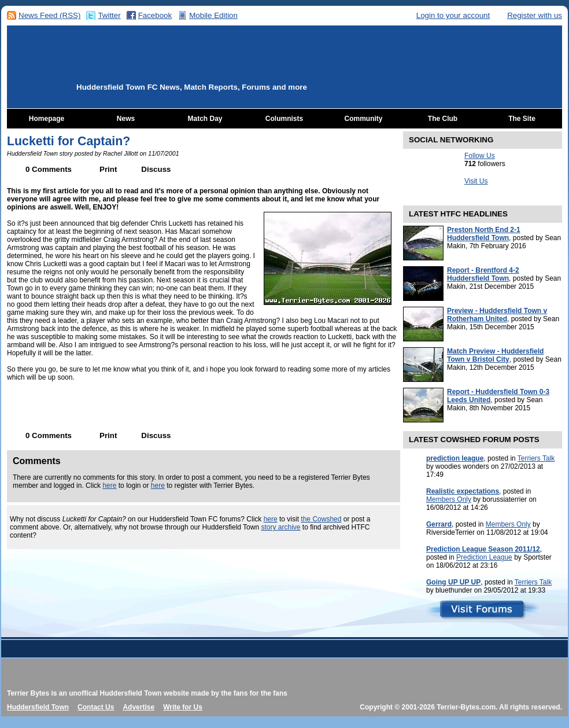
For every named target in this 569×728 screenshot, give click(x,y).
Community (364, 119)
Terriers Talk (536, 458)
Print (108, 169)
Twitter (109, 15)
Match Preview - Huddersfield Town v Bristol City (495, 355)
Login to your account (453, 15)
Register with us (535, 15)
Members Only (449, 499)
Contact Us (96, 707)
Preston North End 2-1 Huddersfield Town (484, 234)
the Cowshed (321, 519)
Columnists (284, 119)
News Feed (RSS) (49, 15)
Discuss (156, 169)
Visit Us (476, 181)
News (126, 119)
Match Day (205, 119)
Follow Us (480, 156)
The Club (443, 119)
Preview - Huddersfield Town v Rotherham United (497, 315)
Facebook (155, 15)
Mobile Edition (213, 15)
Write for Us (183, 707)
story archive (280, 527)
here (109, 486)
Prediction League (484, 557)
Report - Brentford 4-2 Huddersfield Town (483, 274)
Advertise (138, 707)
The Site (522, 119)
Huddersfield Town (38, 707)
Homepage (47, 119)
